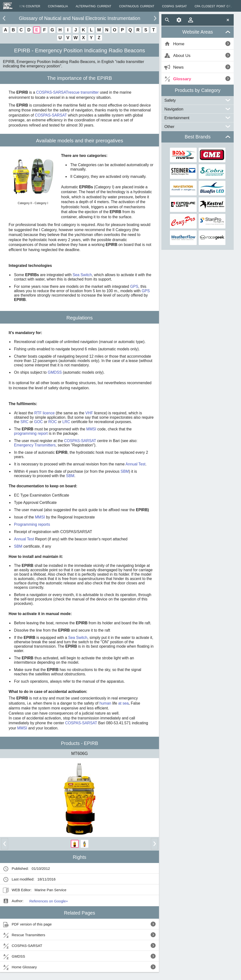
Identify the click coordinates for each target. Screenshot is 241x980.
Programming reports (32, 524)
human (105, 703)
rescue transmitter (83, 92)
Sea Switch (82, 275)
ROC (53, 422)
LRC (66, 422)
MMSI (91, 429)
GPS (134, 286)
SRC (24, 422)
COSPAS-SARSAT (52, 92)
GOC (38, 422)
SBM (125, 471)
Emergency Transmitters (35, 445)
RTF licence (45, 413)
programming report (31, 433)
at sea (123, 703)
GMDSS (55, 372)
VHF (89, 413)
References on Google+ (49, 901)
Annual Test (135, 464)
